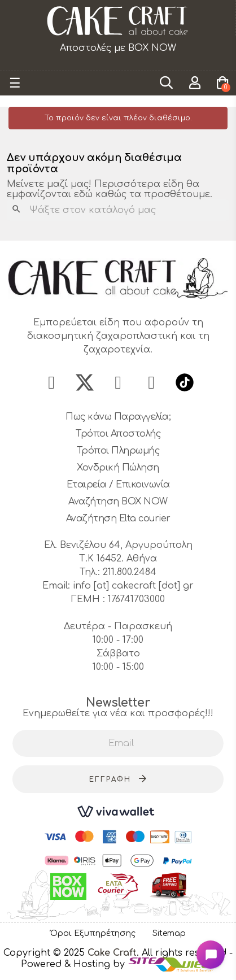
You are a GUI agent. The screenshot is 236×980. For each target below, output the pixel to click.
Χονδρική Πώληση (118, 468)
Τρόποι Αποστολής (118, 434)
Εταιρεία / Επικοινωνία (118, 485)
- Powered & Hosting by (127, 959)
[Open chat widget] (211, 955)
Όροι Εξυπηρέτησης (93, 933)
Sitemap (169, 933)
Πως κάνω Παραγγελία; (118, 417)
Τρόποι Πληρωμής (118, 451)
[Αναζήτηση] (118, 210)
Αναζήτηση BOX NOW (118, 502)
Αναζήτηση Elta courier (118, 519)
